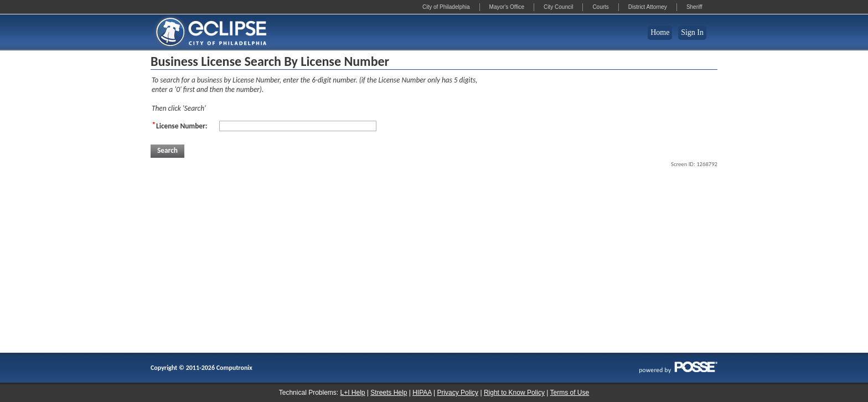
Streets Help (389, 393)
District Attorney (648, 7)
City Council (558, 7)
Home (660, 32)
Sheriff (694, 7)
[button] (167, 151)
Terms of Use (570, 393)
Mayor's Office (507, 7)
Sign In (692, 32)
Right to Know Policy (514, 393)
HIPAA (422, 393)
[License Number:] (298, 126)
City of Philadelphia (446, 7)
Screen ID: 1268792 (694, 164)
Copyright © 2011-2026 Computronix (201, 368)
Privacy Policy (458, 393)
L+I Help (352, 393)
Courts (600, 7)
